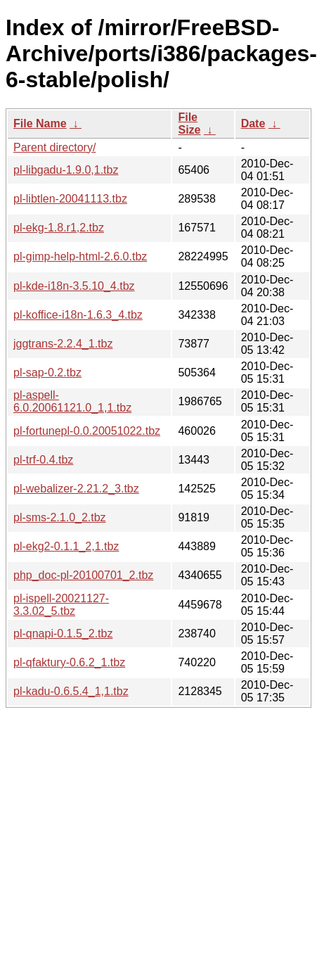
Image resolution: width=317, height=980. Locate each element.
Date (253, 123)
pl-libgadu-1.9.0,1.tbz (66, 170)
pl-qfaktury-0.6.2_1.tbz (69, 662)
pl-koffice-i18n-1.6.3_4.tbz (78, 315)
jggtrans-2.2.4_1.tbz (63, 344)
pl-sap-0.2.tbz (47, 373)
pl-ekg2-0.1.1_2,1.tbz (66, 546)
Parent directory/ (54, 147)
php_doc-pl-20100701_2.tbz (83, 575)
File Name (40, 123)
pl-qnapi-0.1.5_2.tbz (63, 634)
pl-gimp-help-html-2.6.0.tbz (80, 256)
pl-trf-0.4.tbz (43, 460)
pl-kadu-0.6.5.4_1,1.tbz (71, 691)
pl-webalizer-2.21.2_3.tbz (76, 489)
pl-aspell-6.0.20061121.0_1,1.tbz (72, 401)
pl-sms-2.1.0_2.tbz (60, 517)
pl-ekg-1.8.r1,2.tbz (59, 228)
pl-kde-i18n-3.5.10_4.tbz (74, 286)
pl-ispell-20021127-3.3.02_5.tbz (61, 605)
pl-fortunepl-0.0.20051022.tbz (87, 431)
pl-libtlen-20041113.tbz (70, 199)
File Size (189, 123)
